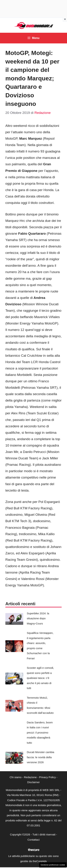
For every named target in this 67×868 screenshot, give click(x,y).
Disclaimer (33, 782)
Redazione (30, 777)
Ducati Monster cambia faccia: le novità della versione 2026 (40, 757)
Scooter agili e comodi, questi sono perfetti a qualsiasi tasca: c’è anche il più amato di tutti (40, 678)
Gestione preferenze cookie (53, 865)
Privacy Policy (47, 777)
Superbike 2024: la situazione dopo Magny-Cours (38, 618)
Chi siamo (16, 777)
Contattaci (34, 840)
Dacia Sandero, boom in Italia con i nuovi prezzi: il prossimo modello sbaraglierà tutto (40, 733)
